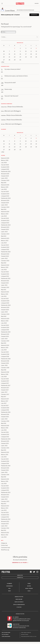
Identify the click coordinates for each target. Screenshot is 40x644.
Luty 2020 (4, 323)
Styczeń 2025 (5, 192)
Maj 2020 (4, 316)
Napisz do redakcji (19, 602)
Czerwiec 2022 (5, 261)
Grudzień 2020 (5, 301)
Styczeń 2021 (5, 299)
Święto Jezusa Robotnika (15, 107)
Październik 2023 (6, 225)
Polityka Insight (5, 634)
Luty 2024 (4, 216)
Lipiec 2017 (4, 392)
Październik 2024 (6, 198)
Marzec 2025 (5, 187)
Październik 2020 (6, 305)
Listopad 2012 (5, 517)
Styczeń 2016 (5, 432)
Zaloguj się (4, 543)
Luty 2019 (4, 350)
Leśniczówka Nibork (6, 636)
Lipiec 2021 (4, 285)
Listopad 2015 (5, 437)
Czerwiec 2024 (5, 207)
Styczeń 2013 (5, 513)
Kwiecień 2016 (5, 426)
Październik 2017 (6, 385)
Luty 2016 (4, 430)
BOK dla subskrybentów (19, 605)
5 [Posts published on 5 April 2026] (36, 48)
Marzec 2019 (5, 348)
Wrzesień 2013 (5, 495)
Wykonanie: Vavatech (25, 634)
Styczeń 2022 (5, 272)
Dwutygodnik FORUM (6, 633)
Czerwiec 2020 (5, 314)
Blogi (29, 591)
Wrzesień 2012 (5, 521)
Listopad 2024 (5, 196)
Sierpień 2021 (5, 283)
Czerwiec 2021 (5, 287)
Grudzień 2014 (5, 461)
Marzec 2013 (5, 508)
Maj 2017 (4, 397)
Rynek (29, 584)
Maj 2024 (4, 209)
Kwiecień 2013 (5, 506)
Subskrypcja (20, 578)
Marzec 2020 (5, 321)
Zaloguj (37, 3)
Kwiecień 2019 (5, 345)
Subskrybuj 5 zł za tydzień (19, 563)
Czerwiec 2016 (5, 421)
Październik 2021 (6, 278)
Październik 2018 (6, 359)
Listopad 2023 (5, 223)
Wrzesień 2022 (5, 254)
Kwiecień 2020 (5, 319)
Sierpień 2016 (5, 417)
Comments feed (6, 548)
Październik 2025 (6, 172)
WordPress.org (5, 550)
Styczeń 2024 (5, 218)
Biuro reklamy (19, 599)
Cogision (25, 633)
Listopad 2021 (5, 276)
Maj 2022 (4, 263)
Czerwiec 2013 (5, 501)
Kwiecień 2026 (5, 158)
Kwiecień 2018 (5, 372)
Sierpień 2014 (5, 470)
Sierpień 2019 (5, 336)
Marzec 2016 (5, 428)
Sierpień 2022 (5, 256)
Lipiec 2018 (4, 365)
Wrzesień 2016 (5, 414)
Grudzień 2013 (5, 488)
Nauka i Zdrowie (29, 588)
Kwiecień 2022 (5, 265)
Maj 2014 (4, 477)
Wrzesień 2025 (5, 174)
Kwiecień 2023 (5, 238)
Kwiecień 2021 (5, 292)
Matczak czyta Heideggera (13, 111)
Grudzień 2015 (5, 435)
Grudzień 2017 (5, 381)
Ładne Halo (29, 633)
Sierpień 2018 (5, 363)
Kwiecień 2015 (5, 452)
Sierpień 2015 (5, 443)
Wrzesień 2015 (5, 441)
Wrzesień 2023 (5, 227)
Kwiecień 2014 (5, 479)
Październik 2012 (6, 519)
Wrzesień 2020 (5, 307)
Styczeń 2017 (5, 406)
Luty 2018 (4, 377)
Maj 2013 (4, 504)
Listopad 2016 (5, 410)
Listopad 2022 (5, 250)
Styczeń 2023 (5, 245)
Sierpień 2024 (5, 203)
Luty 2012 (4, 537)
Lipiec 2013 (4, 499)
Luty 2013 (4, 510)
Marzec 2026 (5, 160)
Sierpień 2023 (5, 229)
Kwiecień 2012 (5, 533)
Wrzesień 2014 (5, 468)
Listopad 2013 (5, 490)
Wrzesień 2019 (5, 334)
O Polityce (19, 607)
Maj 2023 (4, 236)
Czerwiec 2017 (5, 394)
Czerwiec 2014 (5, 475)
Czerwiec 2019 (5, 341)
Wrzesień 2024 (5, 200)
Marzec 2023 (5, 241)
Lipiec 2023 (4, 232)
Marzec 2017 (5, 401)
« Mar (3, 62)
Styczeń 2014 (5, 486)
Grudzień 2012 (5, 515)
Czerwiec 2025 (5, 180)
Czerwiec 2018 (5, 368)
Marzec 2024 (5, 214)
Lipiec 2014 (4, 472)
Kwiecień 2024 (5, 212)
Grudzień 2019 (5, 328)
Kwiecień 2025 (5, 185)
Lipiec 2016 (4, 419)
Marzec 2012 (5, 535)
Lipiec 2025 (4, 178)
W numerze (10, 584)
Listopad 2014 (5, 463)
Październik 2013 (6, 492)
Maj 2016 (4, 423)
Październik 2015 (6, 439)
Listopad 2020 (5, 303)
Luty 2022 (4, 270)
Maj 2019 (4, 343)
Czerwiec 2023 (5, 234)
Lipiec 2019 (4, 339)
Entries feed (4, 545)
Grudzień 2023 (5, 221)
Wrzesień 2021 (5, 281)
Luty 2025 (4, 189)
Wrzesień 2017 (5, 388)
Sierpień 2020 (5, 310)
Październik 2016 (6, 412)
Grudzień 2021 (5, 274)
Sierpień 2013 (5, 497)
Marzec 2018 (5, 374)
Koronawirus (10, 586)
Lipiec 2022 (4, 258)
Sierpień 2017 (5, 390)
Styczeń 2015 (5, 459)
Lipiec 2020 (4, 312)
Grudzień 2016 (5, 408)
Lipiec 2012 (4, 526)
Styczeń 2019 (5, 352)
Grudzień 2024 (5, 194)
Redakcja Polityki (19, 597)
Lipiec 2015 (4, 446)
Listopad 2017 (5, 383)
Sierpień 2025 (5, 176)
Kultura (29, 586)
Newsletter (20, 575)
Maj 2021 (4, 290)
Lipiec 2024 (4, 205)
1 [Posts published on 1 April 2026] (15, 48)
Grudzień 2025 (5, 167)
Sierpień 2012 (5, 524)
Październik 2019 (6, 332)
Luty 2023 (4, 243)
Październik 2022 (6, 252)
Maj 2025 (4, 183)
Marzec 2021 (5, 294)
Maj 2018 (4, 370)
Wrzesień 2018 (5, 361)
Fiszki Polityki (16, 624)
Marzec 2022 (5, 267)
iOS (13, 617)
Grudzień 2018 (5, 354)
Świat (10, 591)
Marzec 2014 (5, 481)
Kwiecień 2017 (5, 399)
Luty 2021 (4, 296)
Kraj (10, 588)
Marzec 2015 (5, 455)
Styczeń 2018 (5, 379)
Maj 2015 (4, 450)
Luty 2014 (4, 484)
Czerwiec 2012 (5, 528)
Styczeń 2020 (5, 325)
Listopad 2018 (5, 357)
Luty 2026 (4, 163)
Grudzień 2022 (5, 247)
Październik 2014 (6, 466)
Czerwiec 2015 (5, 448)
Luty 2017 (4, 403)
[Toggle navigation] (2, 3)
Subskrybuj (34, 15)
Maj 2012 (4, 530)
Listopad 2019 (5, 330)
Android (17, 617)
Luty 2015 (4, 457)
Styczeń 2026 (5, 165)
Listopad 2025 (5, 169)
